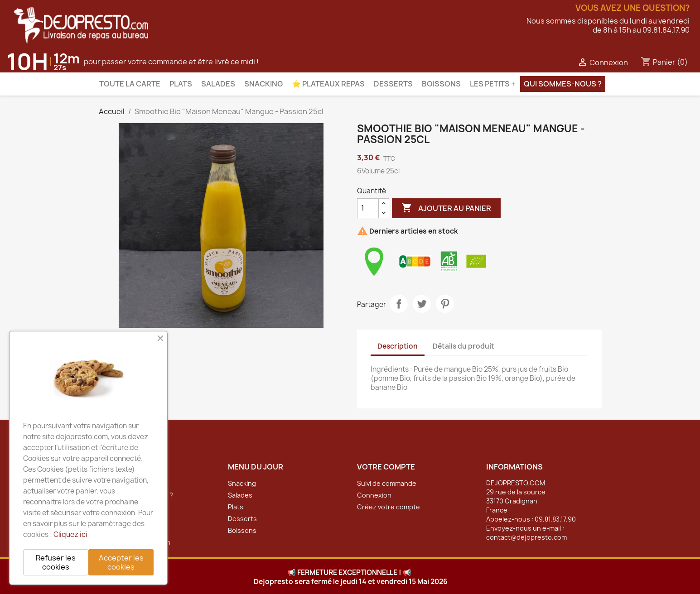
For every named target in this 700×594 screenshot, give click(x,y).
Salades (218, 84)
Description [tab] (398, 346)
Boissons (441, 84)
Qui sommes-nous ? (563, 84)
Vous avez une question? (632, 8)
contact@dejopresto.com (526, 537)
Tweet (422, 304)
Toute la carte (130, 84)
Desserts (393, 84)
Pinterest (445, 304)
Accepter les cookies (121, 562)
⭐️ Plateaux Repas (328, 84)
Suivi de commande (387, 483)
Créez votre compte (389, 507)
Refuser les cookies (56, 562)
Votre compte (386, 467)
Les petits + (493, 84)
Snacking (263, 84)
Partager (399, 304)
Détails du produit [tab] (463, 346)
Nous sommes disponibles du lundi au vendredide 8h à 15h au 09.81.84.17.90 (608, 25)
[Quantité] (368, 208)
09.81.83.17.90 (555, 519)
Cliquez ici (70, 534)
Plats (181, 84)
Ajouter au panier (446, 208)
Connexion (374, 495)
